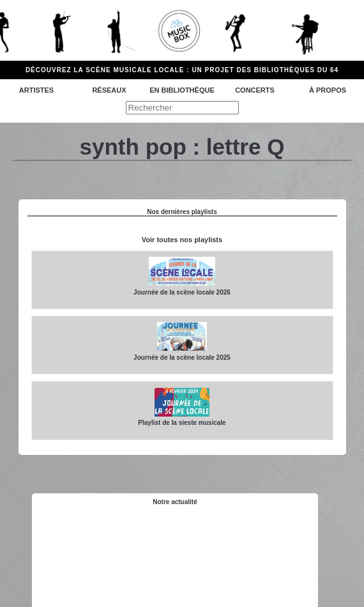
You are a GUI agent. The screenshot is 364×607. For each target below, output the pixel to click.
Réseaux (109, 90)
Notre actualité (175, 502)
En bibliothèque (182, 90)
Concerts (255, 90)
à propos (328, 90)
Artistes (36, 90)
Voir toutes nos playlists (182, 240)
